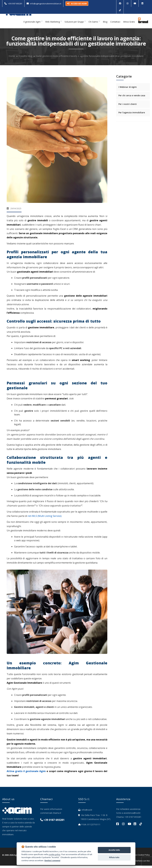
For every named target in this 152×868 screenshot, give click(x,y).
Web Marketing (53, 24)
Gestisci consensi (52, 860)
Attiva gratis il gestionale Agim (26, 774)
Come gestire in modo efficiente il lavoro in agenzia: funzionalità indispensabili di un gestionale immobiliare (90, 58)
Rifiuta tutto (114, 857)
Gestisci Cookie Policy (140, 857)
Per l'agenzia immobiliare (132, 115)
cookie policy (54, 854)
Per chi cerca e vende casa (132, 98)
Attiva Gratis (129, 24)
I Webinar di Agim (128, 89)
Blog (105, 24)
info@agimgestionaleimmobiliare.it (46, 4)
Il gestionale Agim (33, 24)
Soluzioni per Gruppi (75, 24)
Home (12, 58)
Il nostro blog (25, 58)
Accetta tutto (114, 850)
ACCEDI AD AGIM (77, 4)
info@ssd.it (87, 812)
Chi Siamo (94, 24)
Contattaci (115, 24)
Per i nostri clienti (128, 106)
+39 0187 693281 (15, 4)
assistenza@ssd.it (132, 815)
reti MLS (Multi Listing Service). (45, 518)
